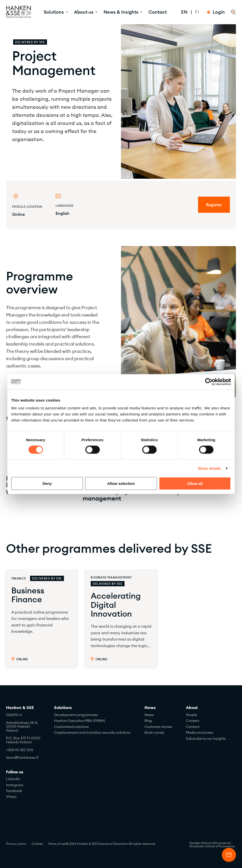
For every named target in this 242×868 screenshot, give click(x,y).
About (192, 708)
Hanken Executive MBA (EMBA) (80, 721)
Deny (47, 483)
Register (214, 205)
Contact (158, 12)
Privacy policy (16, 844)
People (191, 715)
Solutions (63, 708)
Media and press (200, 732)
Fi (197, 12)
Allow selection (121, 483)
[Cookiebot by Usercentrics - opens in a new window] (209, 382)
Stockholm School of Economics (212, 846)
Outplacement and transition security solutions (92, 732)
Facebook (14, 791)
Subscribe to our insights (206, 739)
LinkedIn (13, 779)
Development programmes (76, 715)
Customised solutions (71, 727)
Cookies (37, 844)
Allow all (195, 483)
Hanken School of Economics (210, 843)
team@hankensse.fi (22, 757)
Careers (193, 721)
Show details (210, 468)
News (150, 708)
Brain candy (154, 732)
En (184, 12)
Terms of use (57, 844)
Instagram (15, 785)
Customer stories (158, 727)
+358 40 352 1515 (20, 750)
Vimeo (11, 797)
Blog (148, 721)
